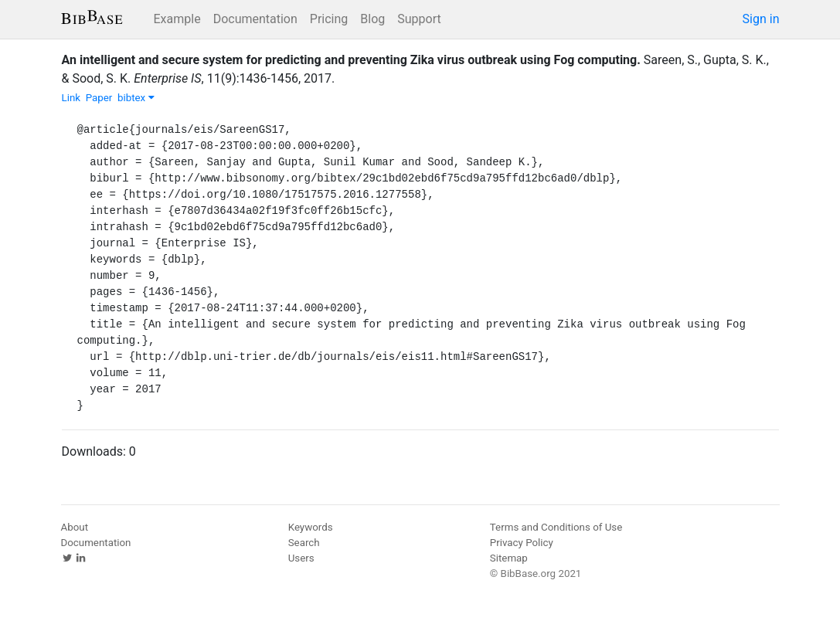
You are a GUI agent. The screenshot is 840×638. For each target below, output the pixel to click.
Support (419, 19)
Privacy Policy (522, 543)
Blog (372, 19)
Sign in (761, 19)
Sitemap (509, 558)
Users (301, 558)
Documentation (255, 19)
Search (304, 543)
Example (177, 19)
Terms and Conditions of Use (556, 527)
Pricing (329, 19)
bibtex (136, 98)
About (75, 527)
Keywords (311, 527)
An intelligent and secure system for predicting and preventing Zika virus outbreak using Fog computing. (351, 60)
